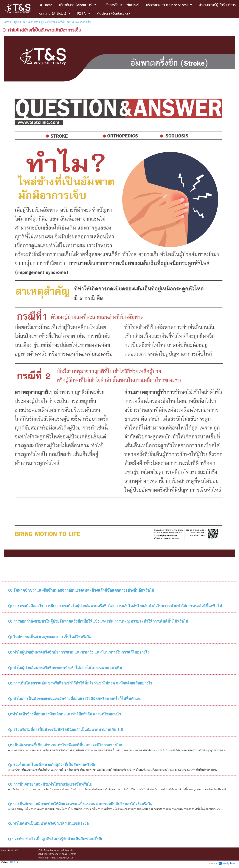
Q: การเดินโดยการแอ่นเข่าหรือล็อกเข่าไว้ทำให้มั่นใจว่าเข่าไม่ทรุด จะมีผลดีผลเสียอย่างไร (80, 683)
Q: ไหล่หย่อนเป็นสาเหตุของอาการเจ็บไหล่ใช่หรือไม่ (50, 637)
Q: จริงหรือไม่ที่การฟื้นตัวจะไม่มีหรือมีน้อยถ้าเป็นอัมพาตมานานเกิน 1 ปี (66, 730)
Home (6, 22)
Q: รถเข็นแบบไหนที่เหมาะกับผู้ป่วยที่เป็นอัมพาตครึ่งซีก (52, 765)
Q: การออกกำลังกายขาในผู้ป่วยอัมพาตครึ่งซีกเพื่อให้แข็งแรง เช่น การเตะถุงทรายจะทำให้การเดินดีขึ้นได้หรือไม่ (98, 621)
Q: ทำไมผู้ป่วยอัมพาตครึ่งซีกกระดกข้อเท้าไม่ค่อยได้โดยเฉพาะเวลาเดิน (65, 668)
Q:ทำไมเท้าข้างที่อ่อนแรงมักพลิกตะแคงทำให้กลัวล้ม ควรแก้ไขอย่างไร (65, 714)
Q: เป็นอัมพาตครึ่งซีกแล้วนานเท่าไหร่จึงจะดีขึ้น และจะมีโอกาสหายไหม (66, 745)
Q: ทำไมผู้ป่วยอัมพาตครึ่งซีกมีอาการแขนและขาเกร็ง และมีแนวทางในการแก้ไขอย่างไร (79, 652)
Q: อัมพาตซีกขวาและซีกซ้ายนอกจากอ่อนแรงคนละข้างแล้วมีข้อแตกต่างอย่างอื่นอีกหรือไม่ (81, 590)
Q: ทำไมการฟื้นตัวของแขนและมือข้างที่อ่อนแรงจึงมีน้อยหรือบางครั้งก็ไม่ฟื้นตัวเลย (75, 699)
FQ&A (16, 22)
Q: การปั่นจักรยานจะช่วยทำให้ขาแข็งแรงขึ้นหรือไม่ (50, 784)
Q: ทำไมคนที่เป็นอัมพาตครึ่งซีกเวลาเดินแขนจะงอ (49, 823)
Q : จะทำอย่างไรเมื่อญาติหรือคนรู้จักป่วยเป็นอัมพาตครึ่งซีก (56, 839)
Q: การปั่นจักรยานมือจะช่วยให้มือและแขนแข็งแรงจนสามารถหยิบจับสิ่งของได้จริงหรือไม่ (80, 804)
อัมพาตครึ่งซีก (30, 22)
